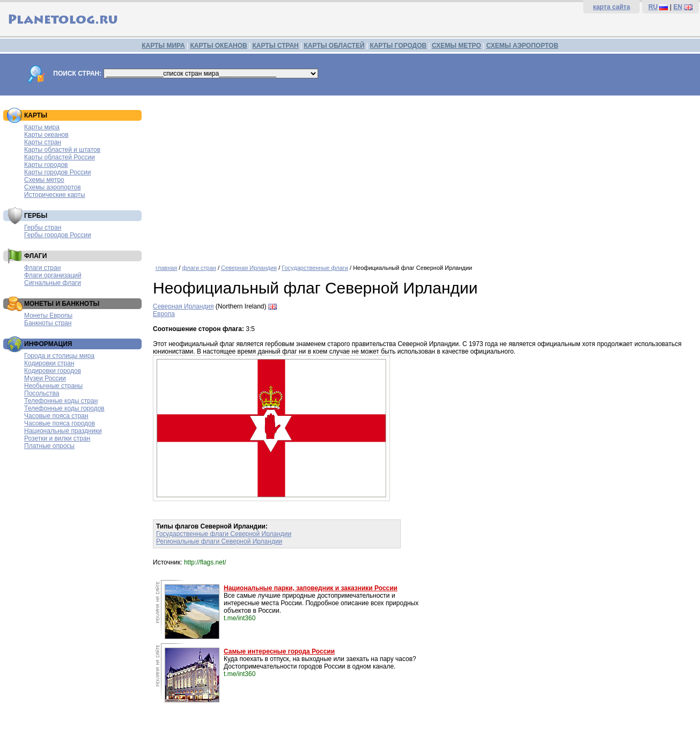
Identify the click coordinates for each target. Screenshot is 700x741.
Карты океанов (46, 135)
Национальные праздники (63, 431)
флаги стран (199, 268)
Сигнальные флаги (53, 283)
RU (653, 7)
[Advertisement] (424, 176)
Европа (164, 314)
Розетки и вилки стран (57, 438)
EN (678, 7)
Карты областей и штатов (62, 150)
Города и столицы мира (59, 356)
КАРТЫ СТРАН (276, 46)
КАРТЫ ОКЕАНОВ (218, 46)
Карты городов (46, 165)
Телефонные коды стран (61, 401)
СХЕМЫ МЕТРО (456, 46)
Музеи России (45, 378)
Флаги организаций (53, 275)
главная (166, 268)
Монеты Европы (48, 316)
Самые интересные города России (279, 651)
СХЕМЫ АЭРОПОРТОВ (522, 46)
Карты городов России (57, 172)
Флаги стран (42, 268)
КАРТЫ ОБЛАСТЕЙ (334, 46)
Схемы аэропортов (53, 187)
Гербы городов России (58, 235)
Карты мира (42, 127)
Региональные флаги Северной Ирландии (219, 541)
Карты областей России (60, 157)
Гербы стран (43, 228)
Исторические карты (55, 195)
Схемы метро (44, 180)
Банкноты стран (48, 323)
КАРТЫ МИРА (163, 46)
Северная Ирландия (249, 268)
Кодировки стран (49, 363)
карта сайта (611, 7)
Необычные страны (53, 386)
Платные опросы (49, 446)
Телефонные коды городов (64, 408)
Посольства (42, 393)
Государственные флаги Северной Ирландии (224, 534)
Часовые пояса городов (60, 423)
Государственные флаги (315, 268)
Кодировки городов (53, 371)
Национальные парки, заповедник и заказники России (311, 588)
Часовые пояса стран (56, 416)
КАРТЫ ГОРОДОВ (398, 46)
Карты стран (43, 142)
